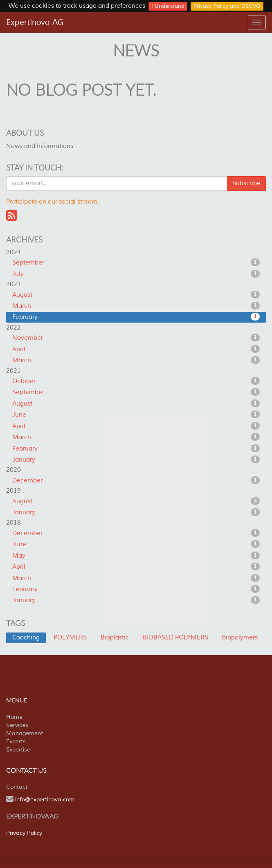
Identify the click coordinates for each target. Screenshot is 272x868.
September (136, 262)
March (136, 306)
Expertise (18, 750)
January (136, 460)
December (136, 480)
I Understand (168, 6)
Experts (16, 741)
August (136, 295)
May (136, 556)
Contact (17, 787)
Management (25, 733)
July (136, 274)
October (136, 381)
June (136, 415)
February (136, 317)
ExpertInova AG (35, 22)
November (136, 338)
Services (17, 725)
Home (14, 717)
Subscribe (246, 183)
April (136, 349)
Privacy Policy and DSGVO (227, 6)
